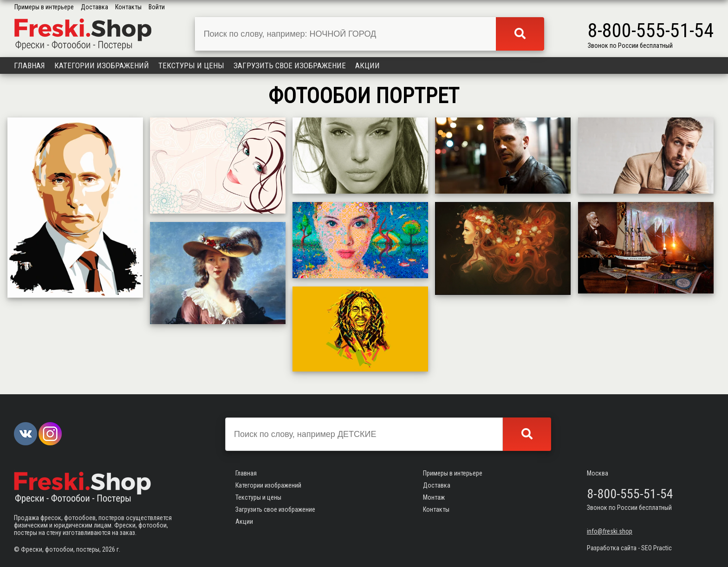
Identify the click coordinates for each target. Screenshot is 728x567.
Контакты (128, 7)
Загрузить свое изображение (290, 65)
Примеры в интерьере (44, 7)
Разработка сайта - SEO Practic (629, 548)
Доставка (94, 7)
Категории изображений (102, 65)
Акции (367, 65)
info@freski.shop (610, 531)
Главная (29, 65)
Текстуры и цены (191, 65)
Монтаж (434, 497)
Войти (157, 7)
